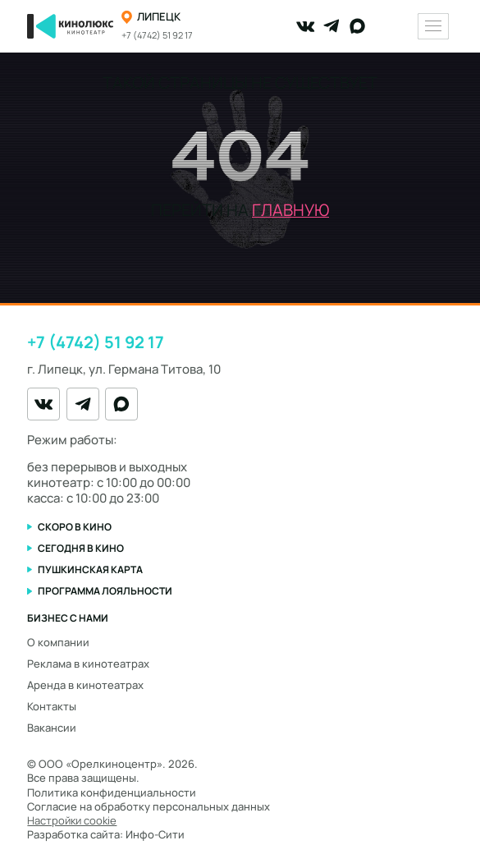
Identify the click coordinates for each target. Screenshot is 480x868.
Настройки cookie (72, 821)
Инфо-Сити (155, 834)
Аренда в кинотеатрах (85, 685)
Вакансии (52, 728)
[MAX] (358, 26)
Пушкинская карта (90, 569)
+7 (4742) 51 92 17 (157, 35)
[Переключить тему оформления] (398, 27)
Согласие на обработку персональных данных (149, 806)
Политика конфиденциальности (112, 792)
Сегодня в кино (81, 548)
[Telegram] (331, 26)
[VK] (305, 26)
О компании (58, 642)
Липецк (159, 17)
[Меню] (433, 26)
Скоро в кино (75, 527)
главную (290, 210)
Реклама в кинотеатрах (88, 664)
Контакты (52, 706)
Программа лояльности (105, 591)
